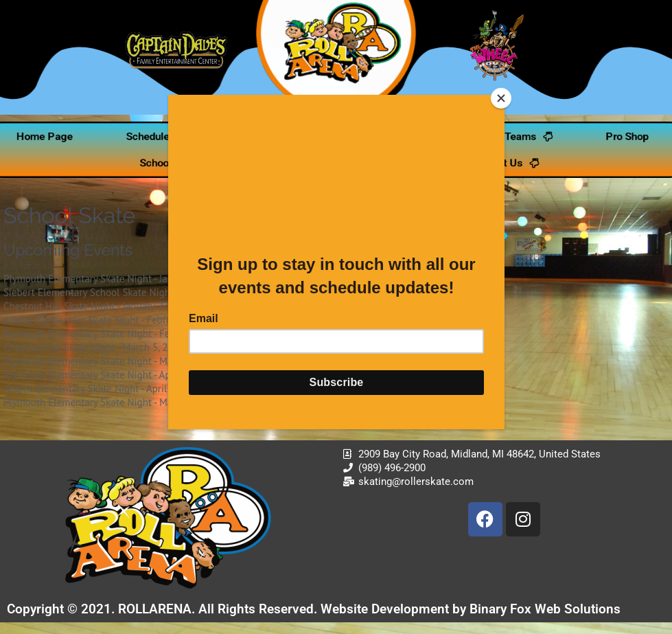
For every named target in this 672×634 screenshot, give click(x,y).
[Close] (501, 98)
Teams (535, 137)
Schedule (141, 137)
